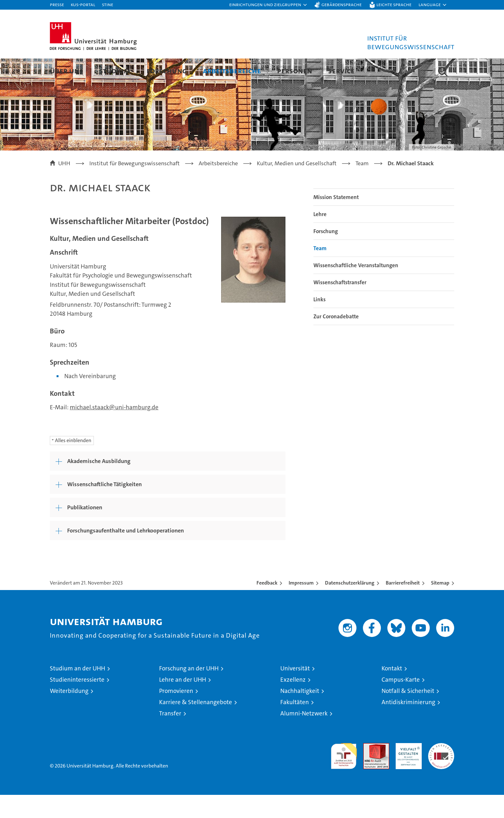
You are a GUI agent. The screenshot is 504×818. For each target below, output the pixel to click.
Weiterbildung (69, 714)
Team (320, 271)
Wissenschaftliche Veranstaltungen (356, 288)
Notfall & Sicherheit (408, 714)
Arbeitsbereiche (232, 71)
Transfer (170, 736)
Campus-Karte (401, 703)
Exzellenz (293, 703)
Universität (295, 691)
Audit (369, 770)
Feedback (267, 606)
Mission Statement (336, 220)
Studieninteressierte (77, 703)
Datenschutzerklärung (350, 606)
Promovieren (176, 714)
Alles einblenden (73, 464)
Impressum (301, 606)
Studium (115, 71)
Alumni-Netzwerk (304, 736)
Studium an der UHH (77, 691)
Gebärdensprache (342, 4)
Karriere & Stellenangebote (196, 725)
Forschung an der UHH (189, 691)
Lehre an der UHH (183, 703)
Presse (57, 4)
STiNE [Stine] (108, 4)
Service (341, 71)
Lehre (320, 237)
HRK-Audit (407, 770)
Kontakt (392, 691)
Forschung (167, 71)
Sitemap (440, 606)
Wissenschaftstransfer (340, 305)
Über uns (67, 71)
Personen (295, 71)
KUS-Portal (83, 4)
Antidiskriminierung (408, 725)
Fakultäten (295, 725)
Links (319, 323)
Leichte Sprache (394, 4)
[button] (268, 5)
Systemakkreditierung (441, 770)
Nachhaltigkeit (300, 714)
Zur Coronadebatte (336, 340)
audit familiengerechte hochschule (344, 776)
